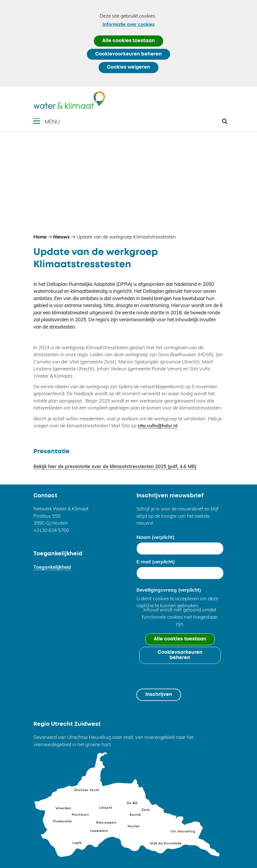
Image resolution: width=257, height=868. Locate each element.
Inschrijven (159, 695)
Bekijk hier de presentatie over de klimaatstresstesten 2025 (115, 466)
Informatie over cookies (129, 24)
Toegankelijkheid (52, 567)
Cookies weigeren (128, 67)
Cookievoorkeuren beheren (128, 54)
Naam (156, 537)
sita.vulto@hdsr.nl (157, 425)
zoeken (227, 123)
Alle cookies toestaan (128, 41)
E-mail (156, 562)
